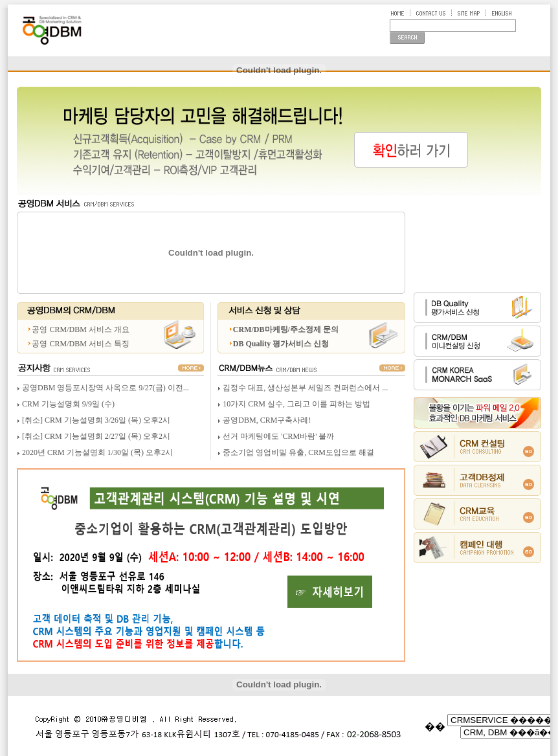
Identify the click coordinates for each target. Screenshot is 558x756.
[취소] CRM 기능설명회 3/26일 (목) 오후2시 (96, 420)
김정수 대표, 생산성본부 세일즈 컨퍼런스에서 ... (305, 388)
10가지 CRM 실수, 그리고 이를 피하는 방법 (296, 404)
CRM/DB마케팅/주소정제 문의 (286, 329)
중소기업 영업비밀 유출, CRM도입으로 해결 (298, 452)
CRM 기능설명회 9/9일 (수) (68, 404)
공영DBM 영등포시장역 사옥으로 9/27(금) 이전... (106, 388)
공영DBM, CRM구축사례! (267, 420)
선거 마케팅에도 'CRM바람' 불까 (278, 436)
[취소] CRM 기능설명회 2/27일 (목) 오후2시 (96, 436)
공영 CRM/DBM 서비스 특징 (80, 344)
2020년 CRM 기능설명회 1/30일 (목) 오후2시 (97, 452)
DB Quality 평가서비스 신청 (281, 344)
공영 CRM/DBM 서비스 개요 (80, 329)
